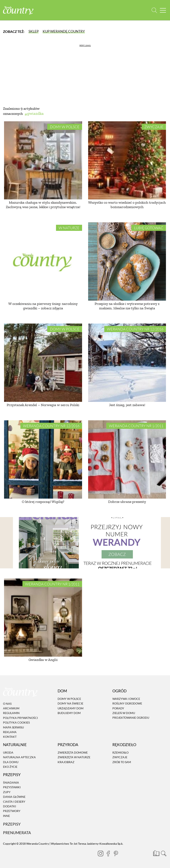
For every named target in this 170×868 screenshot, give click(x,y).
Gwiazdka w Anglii (43, 660)
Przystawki (12, 787)
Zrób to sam (122, 762)
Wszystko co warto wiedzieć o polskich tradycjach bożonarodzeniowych (127, 205)
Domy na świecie (70, 703)
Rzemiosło (120, 752)
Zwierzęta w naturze (74, 757)
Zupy (7, 792)
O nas (7, 704)
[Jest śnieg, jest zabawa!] (127, 363)
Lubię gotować (149, 228)
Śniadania (11, 782)
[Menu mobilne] (163, 10)
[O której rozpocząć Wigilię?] (43, 459)
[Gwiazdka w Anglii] (43, 618)
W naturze (69, 228)
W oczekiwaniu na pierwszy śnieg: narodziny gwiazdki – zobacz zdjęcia (43, 306)
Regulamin (11, 713)
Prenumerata (17, 833)
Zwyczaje (154, 127)
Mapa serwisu (13, 727)
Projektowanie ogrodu (131, 718)
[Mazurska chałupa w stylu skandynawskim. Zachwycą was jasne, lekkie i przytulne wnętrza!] (43, 160)
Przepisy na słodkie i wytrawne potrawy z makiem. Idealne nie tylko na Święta (127, 306)
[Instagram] (100, 853)
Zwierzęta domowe (73, 752)
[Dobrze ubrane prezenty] (127, 459)
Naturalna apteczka (19, 757)
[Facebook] (108, 853)
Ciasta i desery (14, 802)
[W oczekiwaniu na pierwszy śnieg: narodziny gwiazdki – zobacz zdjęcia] (43, 261)
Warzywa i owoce (126, 699)
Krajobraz (66, 762)
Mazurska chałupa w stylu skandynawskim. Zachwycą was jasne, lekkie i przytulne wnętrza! (43, 205)
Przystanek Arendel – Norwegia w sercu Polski (43, 405)
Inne (6, 816)
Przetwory (12, 811)
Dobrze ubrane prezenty (127, 502)
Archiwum (11, 708)
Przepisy (12, 824)
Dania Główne (14, 797)
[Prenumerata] (156, 853)
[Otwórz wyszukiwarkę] (154, 10)
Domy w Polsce (65, 127)
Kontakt (10, 737)
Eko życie (10, 767)
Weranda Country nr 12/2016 (135, 329)
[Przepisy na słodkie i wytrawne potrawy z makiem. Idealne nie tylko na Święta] (127, 261)
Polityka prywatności (20, 718)
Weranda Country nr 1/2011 (136, 426)
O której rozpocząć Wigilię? (43, 502)
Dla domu (11, 762)
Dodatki (10, 806)
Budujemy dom (69, 713)
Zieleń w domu (124, 713)
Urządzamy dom (71, 708)
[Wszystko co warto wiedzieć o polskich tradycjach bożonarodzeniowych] (127, 160)
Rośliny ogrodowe (127, 703)
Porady (118, 708)
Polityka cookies (16, 722)
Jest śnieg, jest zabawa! (127, 405)
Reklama (10, 732)
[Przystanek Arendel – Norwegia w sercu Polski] (43, 363)
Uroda (8, 752)
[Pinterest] (116, 853)
